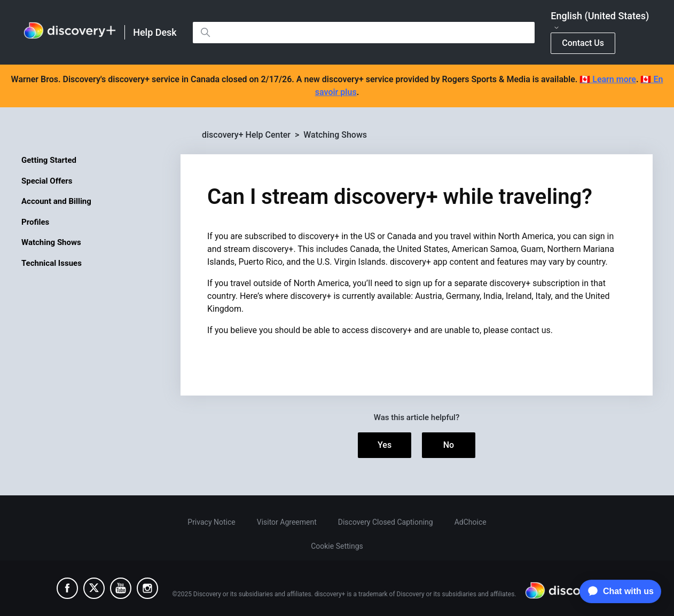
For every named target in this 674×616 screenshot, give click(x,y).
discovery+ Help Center (246, 135)
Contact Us (583, 43)
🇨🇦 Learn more (608, 79)
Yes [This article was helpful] (385, 445)
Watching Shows (51, 242)
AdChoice (471, 522)
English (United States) (600, 21)
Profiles (35, 222)
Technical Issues (52, 263)
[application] (618, 591)
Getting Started (49, 160)
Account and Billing (56, 201)
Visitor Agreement (287, 522)
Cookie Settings (337, 546)
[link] (70, 32)
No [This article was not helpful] (449, 445)
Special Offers (47, 181)
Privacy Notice (211, 522)
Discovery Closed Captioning (386, 522)
